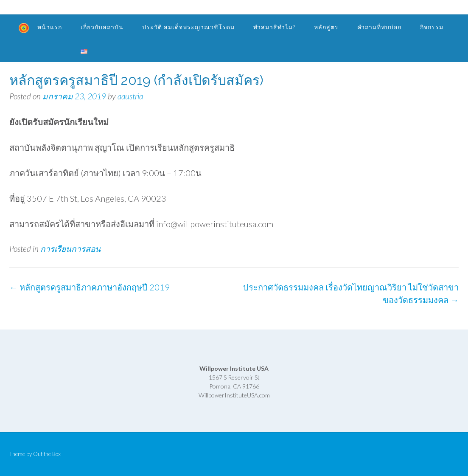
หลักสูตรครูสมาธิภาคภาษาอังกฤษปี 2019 (90, 287)
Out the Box (47, 454)
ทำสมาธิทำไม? (274, 27)
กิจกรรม (432, 27)
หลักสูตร (326, 27)
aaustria (130, 96)
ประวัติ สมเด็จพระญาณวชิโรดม (188, 27)
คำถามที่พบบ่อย (379, 27)
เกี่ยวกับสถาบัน (102, 27)
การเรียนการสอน (70, 249)
